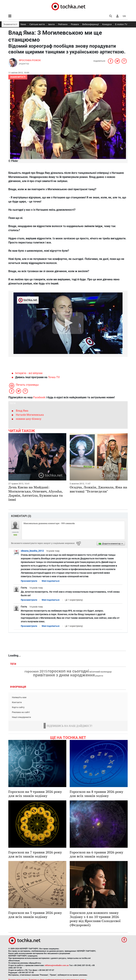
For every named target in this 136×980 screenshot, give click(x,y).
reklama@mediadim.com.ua (57, 965)
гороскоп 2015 (36, 671)
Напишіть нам (19, 697)
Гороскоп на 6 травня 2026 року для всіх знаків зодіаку (96, 854)
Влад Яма (22, 411)
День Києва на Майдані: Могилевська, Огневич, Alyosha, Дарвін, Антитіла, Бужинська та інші (36, 493)
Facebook (39, 397)
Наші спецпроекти (21, 717)
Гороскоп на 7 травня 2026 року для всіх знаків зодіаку (35, 854)
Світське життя (37, 24)
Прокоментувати (29, 581)
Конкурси (107, 24)
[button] (117, 16)
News (23, 24)
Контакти (17, 702)
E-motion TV (121, 24)
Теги (13, 664)
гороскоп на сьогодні (68, 671)
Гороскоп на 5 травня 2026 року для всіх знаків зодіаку (35, 915)
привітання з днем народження (64, 675)
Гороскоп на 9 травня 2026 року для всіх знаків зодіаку (35, 794)
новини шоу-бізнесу (29, 419)
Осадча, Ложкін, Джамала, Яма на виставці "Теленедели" (98, 489)
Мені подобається (51, 581)
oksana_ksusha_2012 (32, 551)
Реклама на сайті (21, 712)
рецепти (99, 676)
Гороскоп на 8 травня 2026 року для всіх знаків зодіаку (96, 794)
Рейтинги (63, 24)
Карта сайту (18, 707)
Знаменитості (10, 24)
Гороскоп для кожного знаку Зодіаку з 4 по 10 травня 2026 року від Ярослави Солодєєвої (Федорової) (95, 919)
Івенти (51, 24)
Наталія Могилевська (30, 415)
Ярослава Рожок (30, 60)
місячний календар (101, 672)
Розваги (75, 24)
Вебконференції (91, 24)
